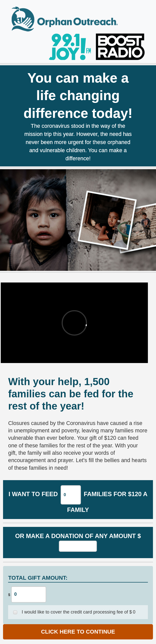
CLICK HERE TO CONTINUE (78, 632)
